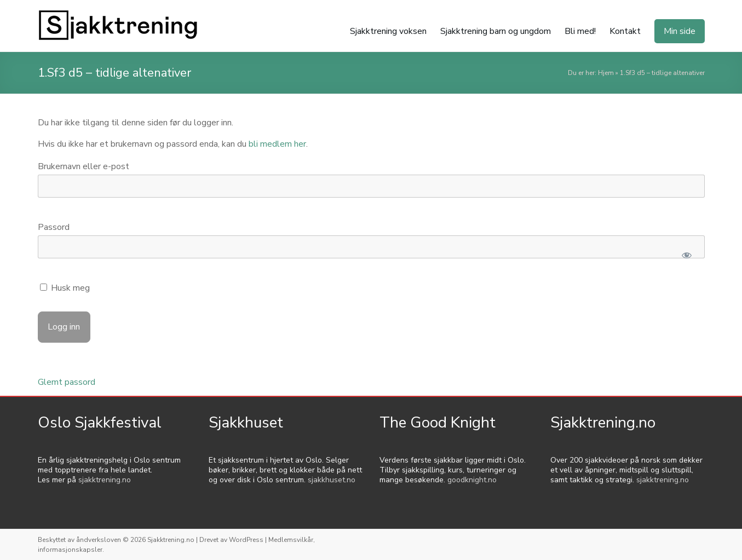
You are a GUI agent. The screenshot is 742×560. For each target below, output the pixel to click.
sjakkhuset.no (332, 480)
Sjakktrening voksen (388, 31)
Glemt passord (67, 382)
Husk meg (65, 288)
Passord (54, 227)
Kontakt (625, 31)
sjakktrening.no (105, 480)
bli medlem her (277, 144)
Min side (680, 31)
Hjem (606, 73)
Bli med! (580, 31)
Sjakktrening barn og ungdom (496, 31)
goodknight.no (472, 480)
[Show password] (687, 255)
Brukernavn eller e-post (84, 166)
